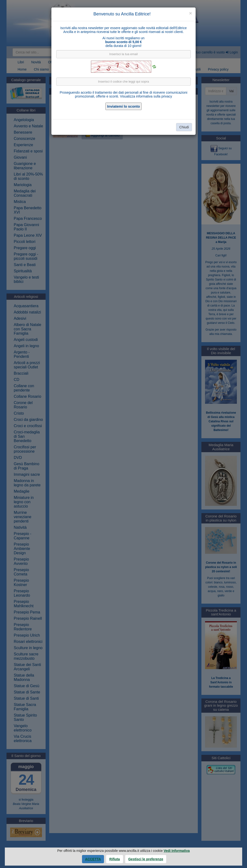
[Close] (191, 13)
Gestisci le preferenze (146, 859)
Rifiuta (115, 859)
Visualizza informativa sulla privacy (146, 96)
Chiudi (184, 127)
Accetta (93, 859)
